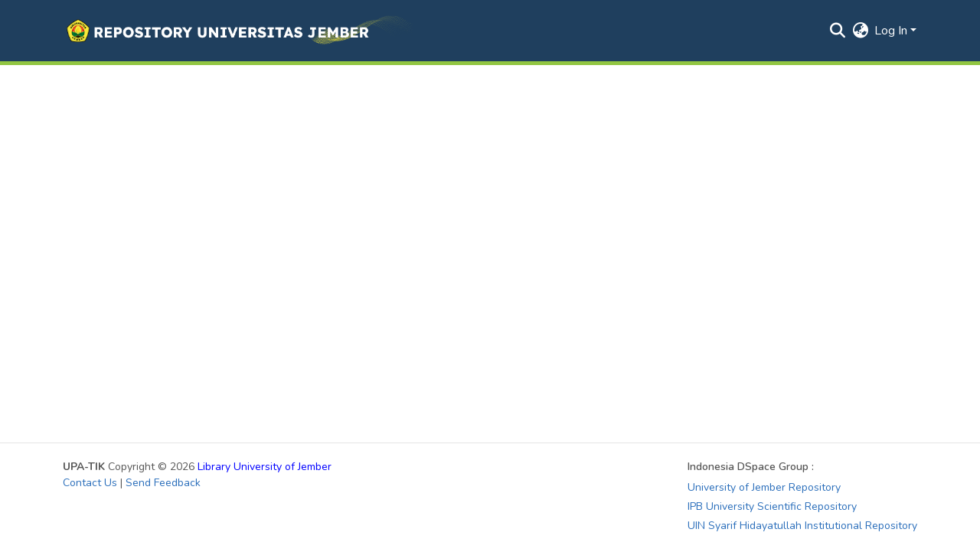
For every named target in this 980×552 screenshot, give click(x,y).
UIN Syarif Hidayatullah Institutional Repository (802, 526)
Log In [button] (892, 31)
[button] (238, 31)
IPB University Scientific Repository (772, 506)
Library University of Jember (265, 467)
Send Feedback (163, 483)
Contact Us (90, 483)
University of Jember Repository (764, 487)
